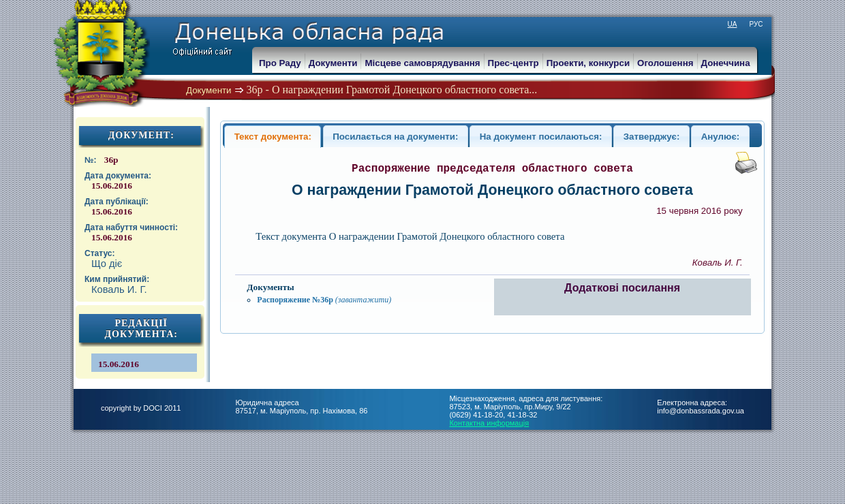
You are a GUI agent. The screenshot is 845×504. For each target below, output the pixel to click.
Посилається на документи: (395, 137)
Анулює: (721, 137)
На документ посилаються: (541, 137)
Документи (209, 90)
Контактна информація (489, 423)
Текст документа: (273, 137)
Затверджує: (652, 137)
